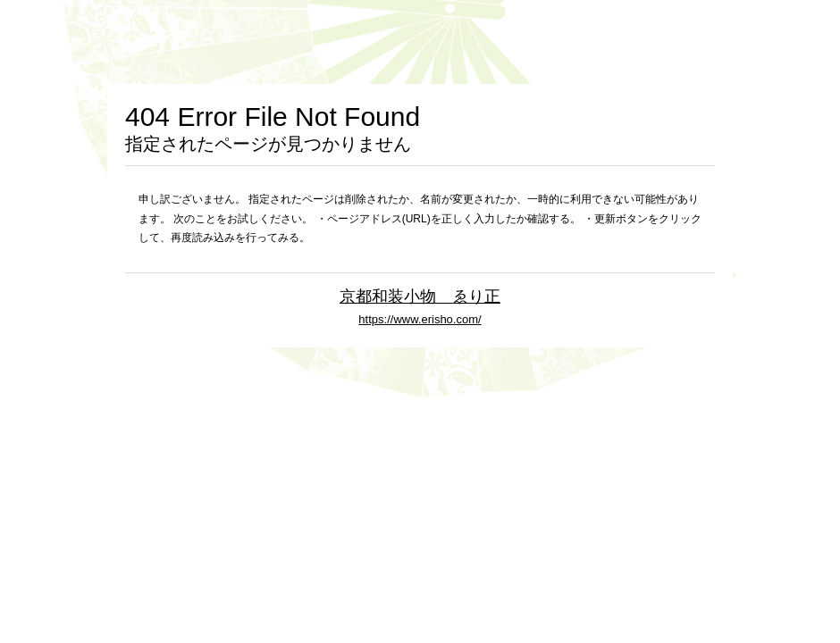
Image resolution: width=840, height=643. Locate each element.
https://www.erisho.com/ (420, 319)
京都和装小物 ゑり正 (420, 296)
